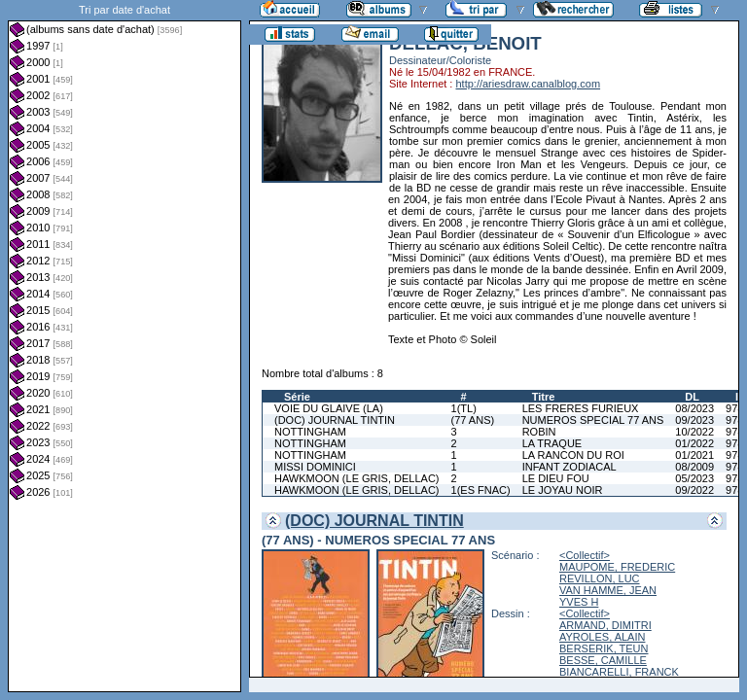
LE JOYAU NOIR (563, 490)
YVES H (579, 602)
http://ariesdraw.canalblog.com (528, 84)
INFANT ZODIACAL (569, 467)
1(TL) (464, 408)
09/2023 (694, 420)
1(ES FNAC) (481, 490)
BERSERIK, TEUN (604, 648)
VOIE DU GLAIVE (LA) (329, 408)
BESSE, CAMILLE (603, 660)
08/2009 (694, 467)
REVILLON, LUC (600, 578)
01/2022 (694, 443)
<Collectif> (585, 555)
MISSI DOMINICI (315, 467)
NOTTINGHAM (310, 432)
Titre (544, 397)
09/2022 (694, 490)
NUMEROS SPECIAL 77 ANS (593, 420)
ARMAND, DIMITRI (605, 625)
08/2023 (694, 408)
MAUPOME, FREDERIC (617, 567)
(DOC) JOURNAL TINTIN (335, 420)
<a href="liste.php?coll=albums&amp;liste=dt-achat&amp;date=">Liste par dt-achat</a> (124, 346)
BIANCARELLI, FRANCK (619, 672)
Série (297, 397)
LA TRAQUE (552, 443)
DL (692, 397)
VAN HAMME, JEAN (608, 590)
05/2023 (694, 478)
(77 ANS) (473, 420)
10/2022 (694, 432)
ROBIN (539, 432)
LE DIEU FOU (556, 478)
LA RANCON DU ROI (573, 455)
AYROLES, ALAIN (602, 637)
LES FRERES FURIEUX (581, 408)
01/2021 (694, 455)
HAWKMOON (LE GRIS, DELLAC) (357, 478)
